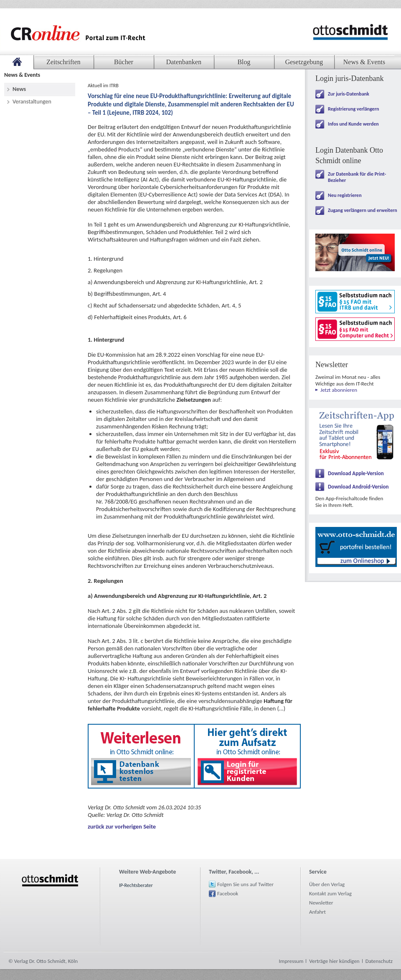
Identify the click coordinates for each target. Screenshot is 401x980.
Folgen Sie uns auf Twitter (245, 884)
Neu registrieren (345, 195)
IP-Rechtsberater (136, 885)
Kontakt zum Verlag (330, 893)
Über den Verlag (327, 884)
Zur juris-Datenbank (349, 94)
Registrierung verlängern (353, 109)
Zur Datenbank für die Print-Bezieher (357, 177)
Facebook (228, 893)
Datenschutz (379, 961)
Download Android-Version (358, 487)
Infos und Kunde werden (353, 124)
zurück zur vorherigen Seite (122, 826)
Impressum (291, 961)
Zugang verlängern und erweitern (363, 210)
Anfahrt (317, 912)
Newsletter (321, 903)
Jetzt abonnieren (339, 390)
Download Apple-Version (356, 473)
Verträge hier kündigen (334, 961)
